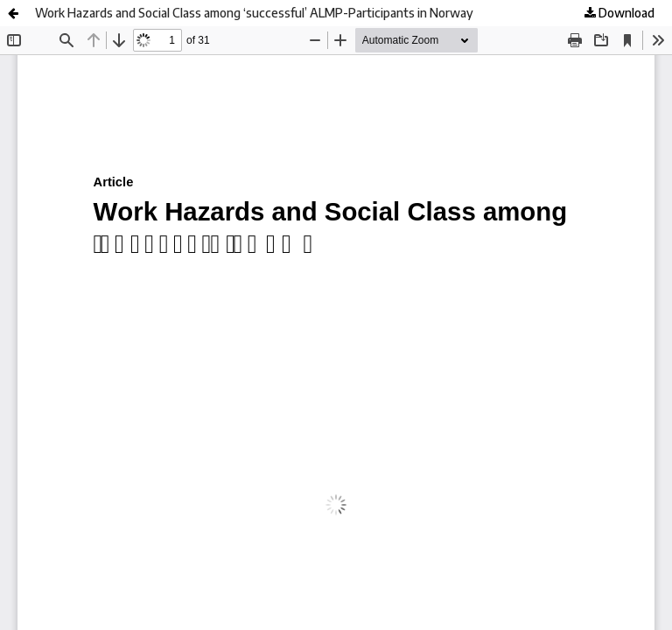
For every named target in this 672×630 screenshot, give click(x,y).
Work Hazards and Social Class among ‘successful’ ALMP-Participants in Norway (254, 13)
